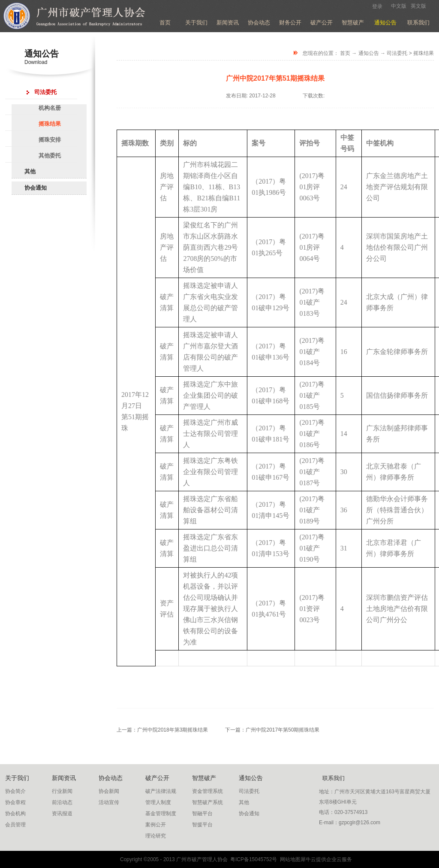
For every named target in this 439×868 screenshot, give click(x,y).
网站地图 (289, 859)
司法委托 (397, 53)
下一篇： (272, 730)
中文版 (399, 6)
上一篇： (162, 730)
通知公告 (369, 53)
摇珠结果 (424, 53)
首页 (165, 23)
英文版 (418, 6)
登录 (377, 6)
